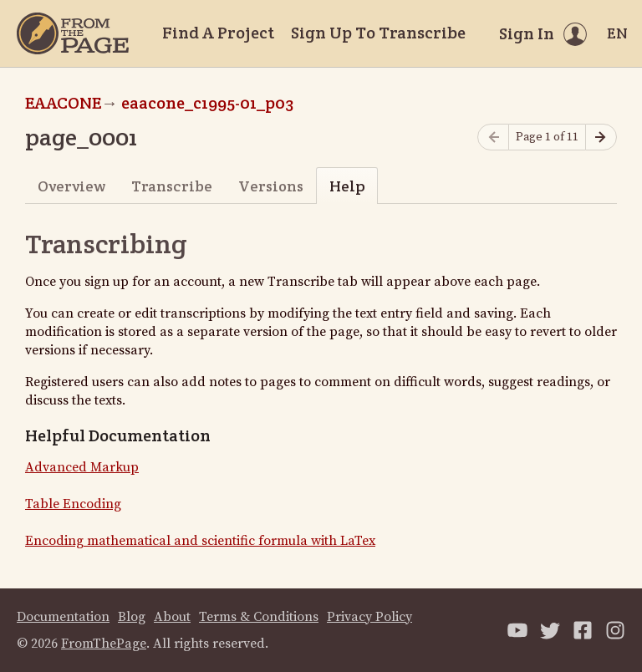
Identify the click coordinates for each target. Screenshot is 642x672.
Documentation (63, 617)
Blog (132, 617)
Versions (271, 186)
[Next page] (601, 137)
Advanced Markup (82, 467)
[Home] (73, 33)
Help (347, 186)
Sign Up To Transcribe (378, 33)
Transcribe (172, 186)
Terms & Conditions (259, 617)
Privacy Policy (369, 617)
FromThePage (104, 644)
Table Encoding (73, 504)
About (172, 617)
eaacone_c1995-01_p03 (207, 103)
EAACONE (63, 103)
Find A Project (218, 33)
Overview (71, 186)
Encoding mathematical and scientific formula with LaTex (200, 541)
